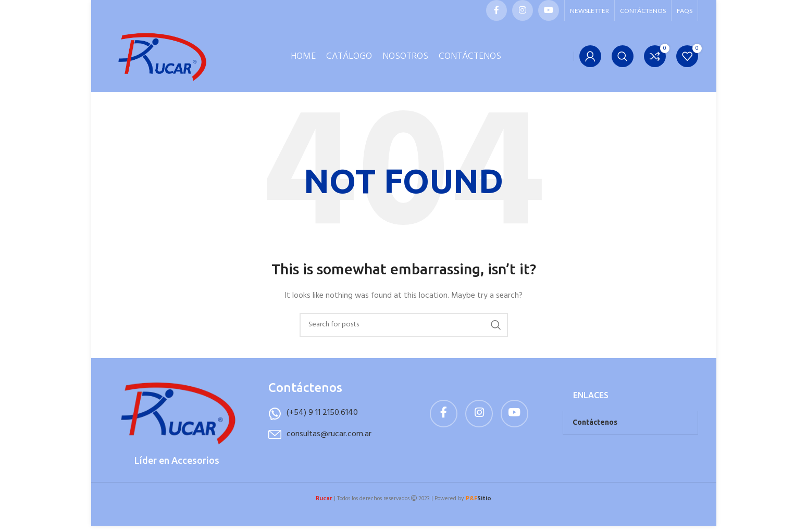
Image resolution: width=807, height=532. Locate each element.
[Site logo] (162, 60)
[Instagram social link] (523, 10)
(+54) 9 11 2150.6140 (322, 420)
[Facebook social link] (496, 10)
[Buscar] (623, 60)
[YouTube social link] (549, 10)
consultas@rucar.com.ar (329, 441)
